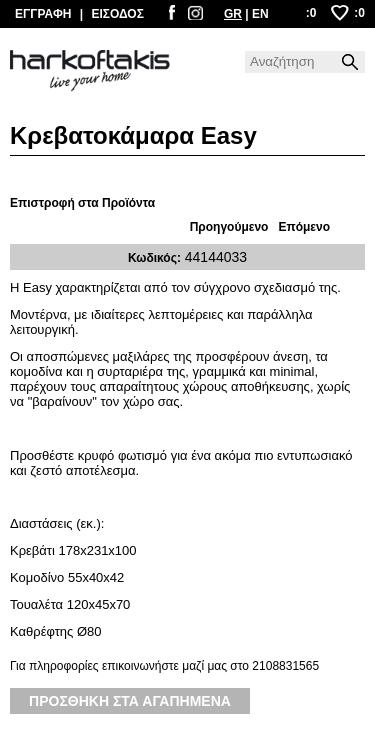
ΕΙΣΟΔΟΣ (117, 14)
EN (260, 14)
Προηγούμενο (229, 227)
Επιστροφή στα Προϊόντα (82, 203)
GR (233, 14)
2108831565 (285, 666)
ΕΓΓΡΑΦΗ (43, 14)
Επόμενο (304, 227)
